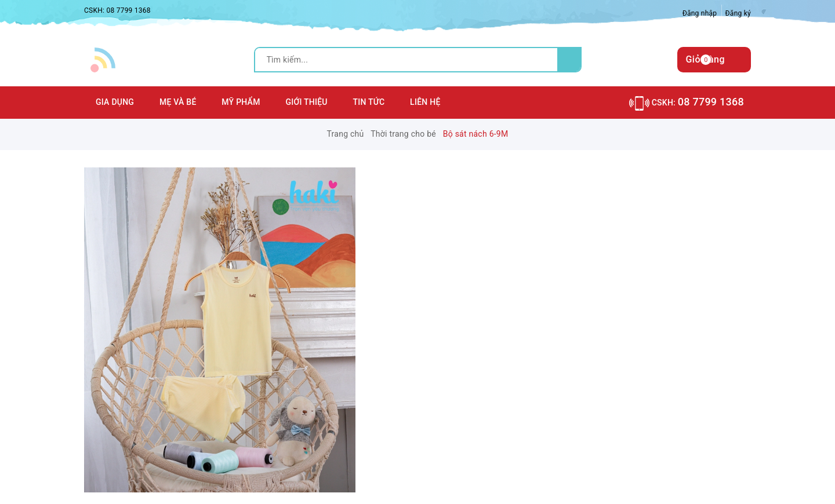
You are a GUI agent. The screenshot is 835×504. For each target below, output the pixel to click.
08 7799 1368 (128, 10)
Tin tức (369, 102)
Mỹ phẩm (241, 102)
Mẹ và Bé (178, 102)
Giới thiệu (306, 102)
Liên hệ (425, 102)
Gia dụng (115, 102)
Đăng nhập (700, 13)
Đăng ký (738, 13)
